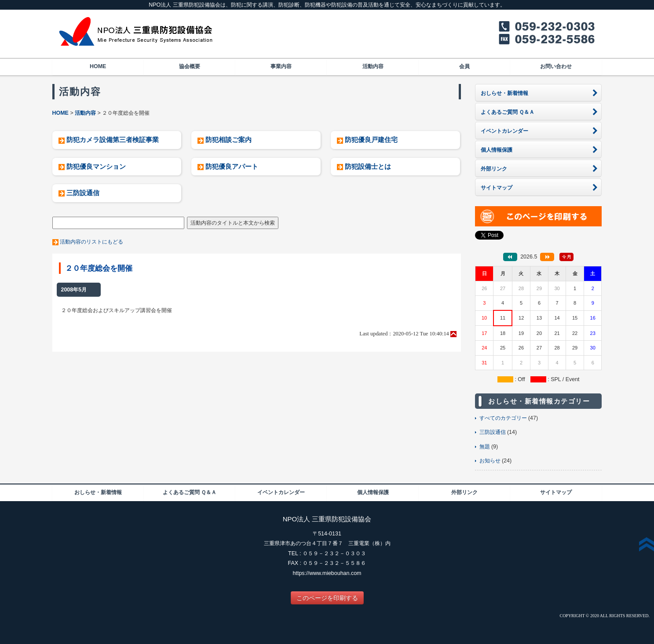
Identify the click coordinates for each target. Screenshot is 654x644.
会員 (464, 66)
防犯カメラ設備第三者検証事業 (113, 140)
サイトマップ (556, 492)
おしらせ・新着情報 (98, 492)
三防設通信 (83, 193)
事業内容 (281, 66)
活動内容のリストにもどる (91, 242)
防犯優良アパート (232, 166)
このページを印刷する (327, 598)
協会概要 (190, 66)
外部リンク (464, 492)
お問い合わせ (556, 66)
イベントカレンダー (281, 492)
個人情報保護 (373, 492)
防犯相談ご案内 (228, 140)
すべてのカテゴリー (503, 418)
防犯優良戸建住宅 (371, 140)
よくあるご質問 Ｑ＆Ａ (190, 492)
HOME (98, 66)
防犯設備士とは (368, 166)
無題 (485, 447)
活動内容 (373, 66)
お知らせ (490, 461)
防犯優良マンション (96, 166)
